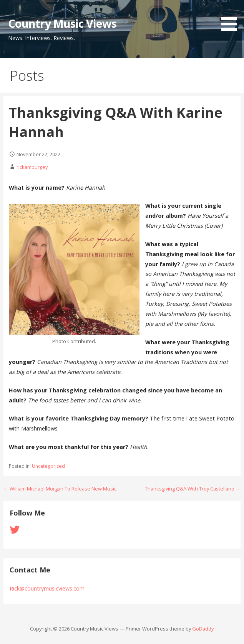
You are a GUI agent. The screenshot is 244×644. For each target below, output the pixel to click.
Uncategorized (48, 466)
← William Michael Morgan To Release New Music (60, 489)
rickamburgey (32, 167)
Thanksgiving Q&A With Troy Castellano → (193, 489)
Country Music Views (62, 23)
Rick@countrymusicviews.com (47, 588)
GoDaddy (203, 629)
